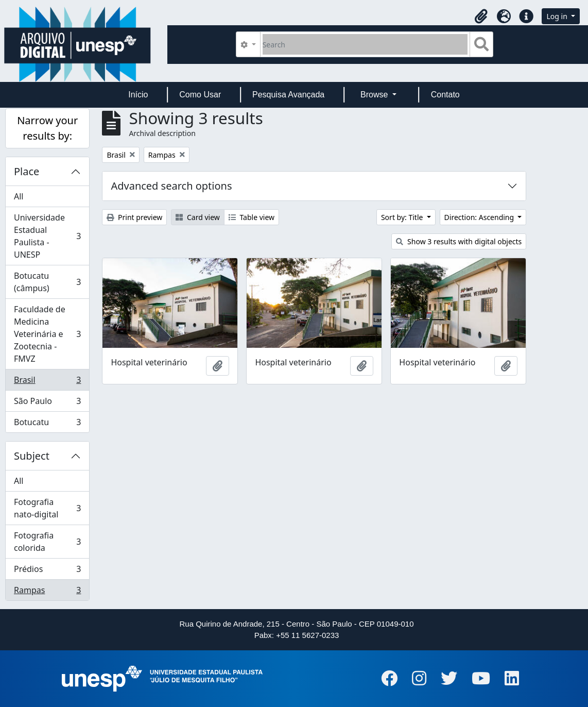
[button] (481, 16)
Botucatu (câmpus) (47, 282)
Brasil (47, 382)
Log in (558, 16)
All (19, 196)
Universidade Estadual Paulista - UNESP (47, 236)
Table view (252, 217)
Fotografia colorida (47, 542)
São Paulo (47, 403)
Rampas (47, 592)
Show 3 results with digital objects (459, 241)
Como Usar (200, 95)
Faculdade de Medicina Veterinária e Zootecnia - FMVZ (47, 334)
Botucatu (47, 424)
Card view (197, 217)
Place (27, 171)
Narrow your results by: (47, 128)
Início (138, 95)
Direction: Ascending (480, 217)
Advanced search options (171, 186)
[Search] (365, 44)
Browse (375, 95)
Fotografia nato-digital (47, 508)
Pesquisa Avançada (288, 95)
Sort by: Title (403, 217)
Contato (445, 95)
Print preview (134, 217)
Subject (32, 456)
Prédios (47, 571)
